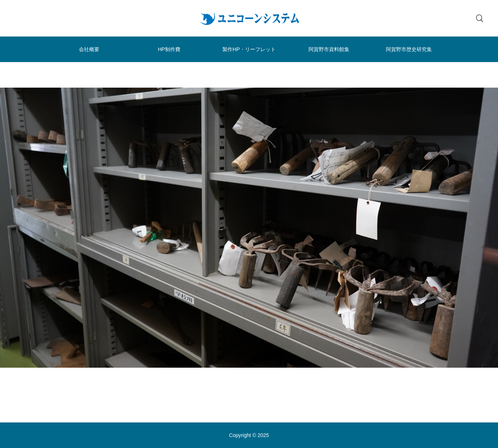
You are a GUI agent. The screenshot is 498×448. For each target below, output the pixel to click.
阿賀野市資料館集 (329, 49)
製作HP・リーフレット (249, 49)
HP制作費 (169, 49)
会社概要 (89, 49)
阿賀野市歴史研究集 (409, 49)
